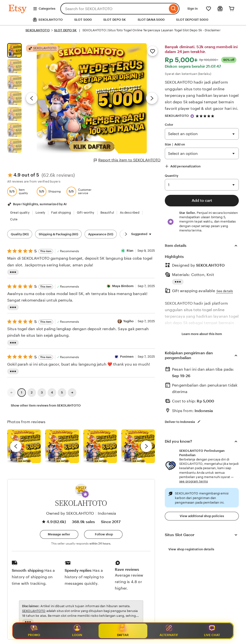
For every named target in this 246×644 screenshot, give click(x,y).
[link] (12, 393)
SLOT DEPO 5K (115, 20)
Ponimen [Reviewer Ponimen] (127, 357)
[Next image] (152, 98)
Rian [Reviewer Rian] (130, 251)
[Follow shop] (103, 534)
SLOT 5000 (83, 20)
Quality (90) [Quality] (20, 234)
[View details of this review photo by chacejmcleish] (62, 446)
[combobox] (114, 9)
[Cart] (232, 9)
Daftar (123, 630)
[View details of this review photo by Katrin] (138, 446)
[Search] (174, 9)
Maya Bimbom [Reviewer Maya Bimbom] (123, 286)
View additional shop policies (202, 516)
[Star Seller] (192, 116)
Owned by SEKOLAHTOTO (70, 513)
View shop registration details (191, 549)
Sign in (193, 9)
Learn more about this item (202, 334)
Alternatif (169, 631)
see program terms (194, 481)
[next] (146, 446)
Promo (34, 631)
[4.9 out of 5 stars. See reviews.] (206, 116)
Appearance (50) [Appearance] (101, 234)
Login (77, 631)
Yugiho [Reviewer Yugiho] (129, 321)
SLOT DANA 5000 (151, 20)
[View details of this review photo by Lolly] (24, 446)
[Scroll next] (126, 234)
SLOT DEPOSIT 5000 (192, 20)
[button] (85, 494)
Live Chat (212, 631)
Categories (44, 9)
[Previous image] (32, 98)
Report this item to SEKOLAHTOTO (127, 160)
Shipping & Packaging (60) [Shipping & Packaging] (58, 234)
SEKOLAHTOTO (37, 30)
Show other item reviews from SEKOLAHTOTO (46, 405)
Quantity (172, 176)
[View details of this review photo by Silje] (100, 446)
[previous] (16, 446)
